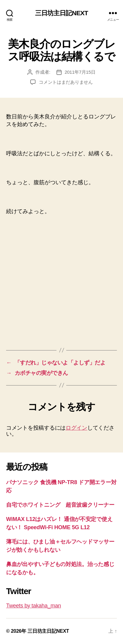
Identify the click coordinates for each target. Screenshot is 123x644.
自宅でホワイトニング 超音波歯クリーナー (60, 505)
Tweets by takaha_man (34, 606)
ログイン (76, 428)
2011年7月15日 (80, 72)
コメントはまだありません (66, 82)
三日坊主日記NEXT (61, 13)
